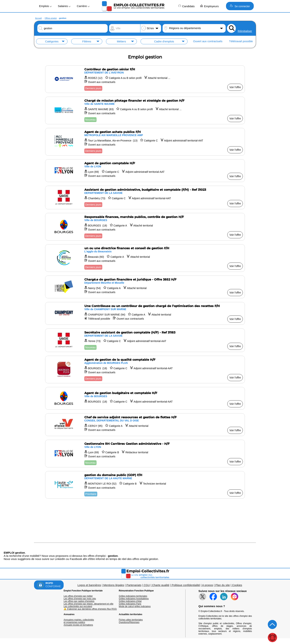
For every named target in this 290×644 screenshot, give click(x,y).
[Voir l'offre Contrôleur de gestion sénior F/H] (145, 79)
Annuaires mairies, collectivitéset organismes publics (79, 621)
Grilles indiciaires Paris (130, 604)
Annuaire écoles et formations (78, 625)
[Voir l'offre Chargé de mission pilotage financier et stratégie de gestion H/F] (145, 110)
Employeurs (209, 6)
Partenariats (134, 585)
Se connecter (240, 6)
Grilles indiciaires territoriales (133, 596)
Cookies (237, 585)
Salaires (64, 6)
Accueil (38, 18)
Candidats (187, 6)
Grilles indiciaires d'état (130, 601)
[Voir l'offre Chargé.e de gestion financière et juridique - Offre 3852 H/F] (145, 287)
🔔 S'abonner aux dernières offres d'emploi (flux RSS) (90, 609)
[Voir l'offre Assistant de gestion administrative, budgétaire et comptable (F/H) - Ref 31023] (145, 197)
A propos (208, 585)
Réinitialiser (245, 31)
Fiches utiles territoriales (131, 620)
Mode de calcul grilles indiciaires (135, 606)
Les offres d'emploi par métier (78, 596)
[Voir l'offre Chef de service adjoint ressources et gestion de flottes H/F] (145, 425)
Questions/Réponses (129, 622)
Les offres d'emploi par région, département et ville (88, 604)
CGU (147, 585)
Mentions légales (114, 585)
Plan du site (222, 585)
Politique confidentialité (186, 585)
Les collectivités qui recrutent (78, 606)
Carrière (83, 6)
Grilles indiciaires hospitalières (134, 599)
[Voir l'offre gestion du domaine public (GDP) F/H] (145, 485)
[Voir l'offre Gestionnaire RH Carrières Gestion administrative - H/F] (145, 454)
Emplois (45, 6)
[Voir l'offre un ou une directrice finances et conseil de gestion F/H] (145, 258)
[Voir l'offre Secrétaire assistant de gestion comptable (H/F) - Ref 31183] (145, 340)
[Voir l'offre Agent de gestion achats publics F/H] (145, 142)
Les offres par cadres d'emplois (79, 601)
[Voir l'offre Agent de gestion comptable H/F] (145, 171)
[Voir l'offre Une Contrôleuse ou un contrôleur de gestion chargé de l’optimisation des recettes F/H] (145, 313)
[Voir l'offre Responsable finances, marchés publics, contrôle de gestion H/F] (145, 227)
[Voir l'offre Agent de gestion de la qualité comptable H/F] (145, 369)
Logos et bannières (89, 585)
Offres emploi (51, 18)
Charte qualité (161, 585)
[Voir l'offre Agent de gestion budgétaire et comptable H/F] (145, 398)
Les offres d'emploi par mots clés (80, 599)
